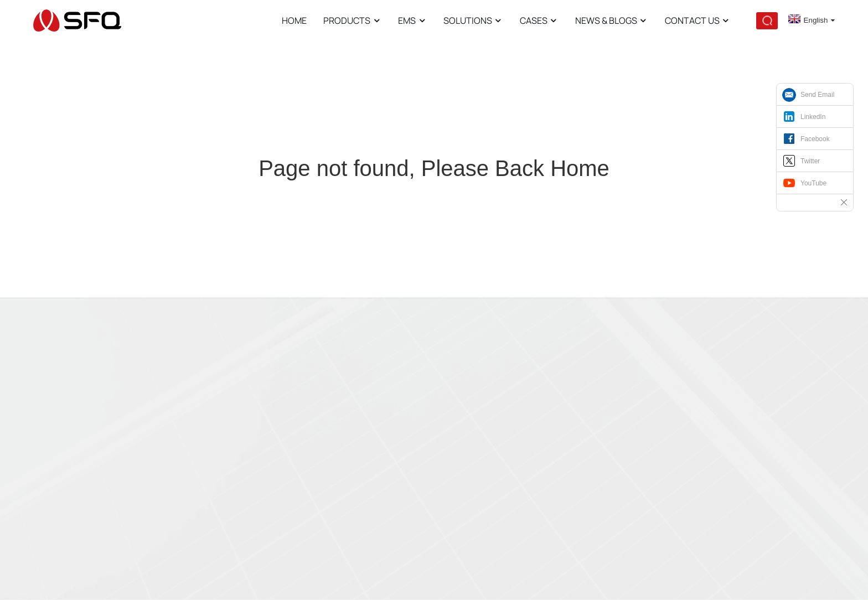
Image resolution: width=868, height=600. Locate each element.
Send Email (817, 95)
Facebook (815, 139)
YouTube (813, 183)
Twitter (810, 161)
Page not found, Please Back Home (434, 168)
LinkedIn (813, 117)
